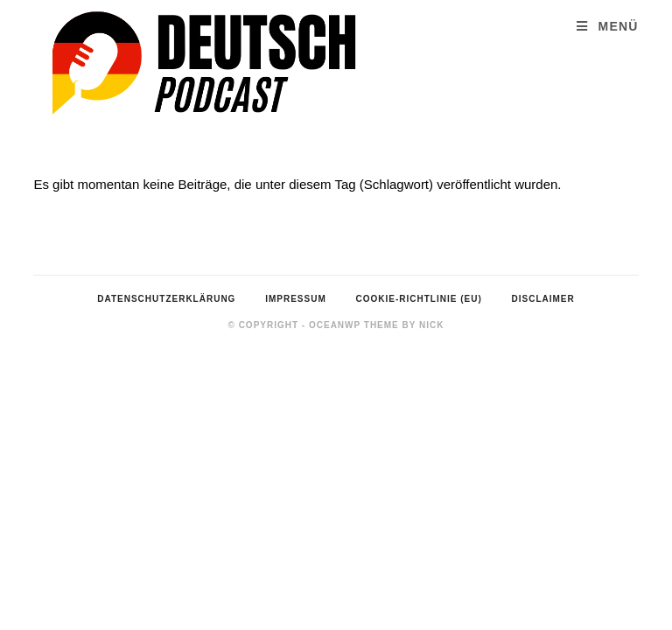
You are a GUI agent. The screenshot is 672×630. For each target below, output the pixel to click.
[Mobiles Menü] (607, 27)
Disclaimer (543, 299)
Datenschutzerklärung (166, 299)
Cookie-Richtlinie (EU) (419, 299)
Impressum (296, 299)
